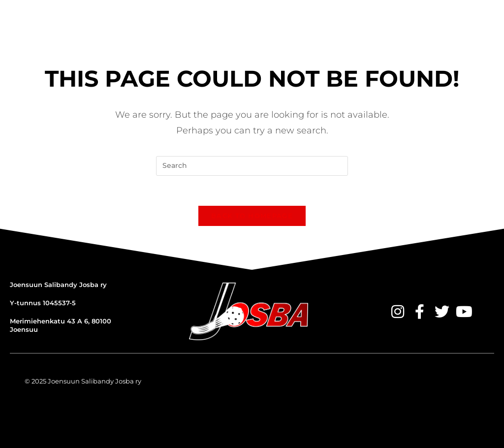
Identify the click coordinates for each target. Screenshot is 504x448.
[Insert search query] (252, 166)
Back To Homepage (252, 216)
